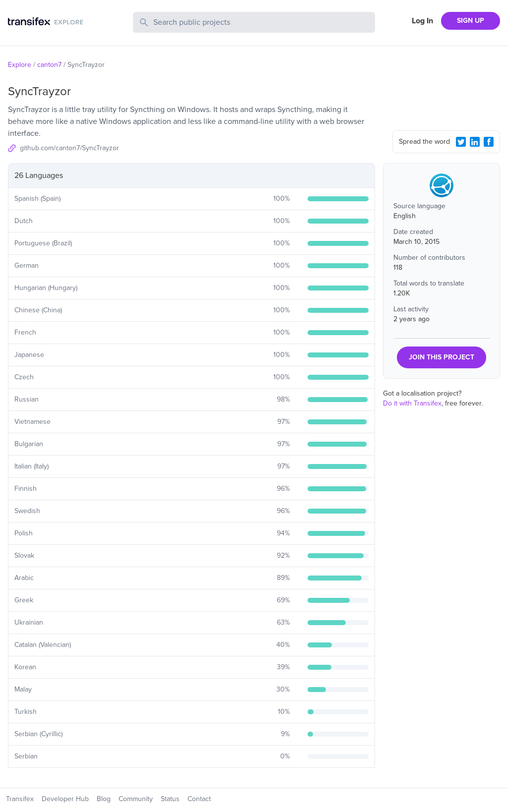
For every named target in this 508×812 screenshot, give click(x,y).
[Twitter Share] (461, 142)
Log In (422, 21)
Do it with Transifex (412, 403)
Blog (104, 799)
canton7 (49, 65)
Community (136, 799)
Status (170, 799)
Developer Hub (65, 799)
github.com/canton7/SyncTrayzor (69, 148)
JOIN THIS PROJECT (442, 357)
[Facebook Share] (489, 142)
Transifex (20, 799)
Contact (199, 799)
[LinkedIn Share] (475, 142)
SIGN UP (471, 21)
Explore (20, 65)
